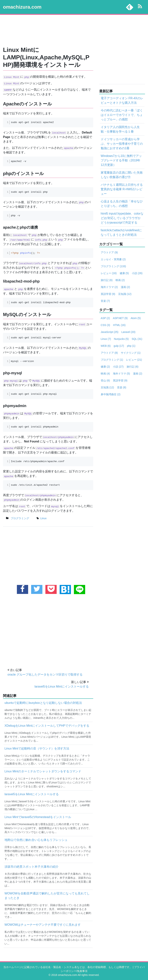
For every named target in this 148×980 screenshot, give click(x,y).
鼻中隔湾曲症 (111, 394)
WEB (106, 346)
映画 (120, 280)
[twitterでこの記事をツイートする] (37, 589)
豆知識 (125, 294)
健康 (124, 273)
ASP (105, 318)
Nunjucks (121, 339)
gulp (119, 346)
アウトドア (109, 252)
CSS (105, 325)
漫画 (125, 287)
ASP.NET (120, 318)
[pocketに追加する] (51, 589)
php (131, 346)
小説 (137, 273)
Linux (106, 339)
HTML (119, 325)
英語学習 (108, 294)
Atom (136, 318)
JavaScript (110, 332)
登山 (105, 380)
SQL (137, 339)
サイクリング (131, 353)
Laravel (128, 332)
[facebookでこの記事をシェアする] (23, 589)
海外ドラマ (109, 287)
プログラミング (20, 518)
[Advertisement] (74, 31)
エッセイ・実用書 (113, 259)
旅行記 (107, 280)
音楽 (105, 301)
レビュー (109, 273)
